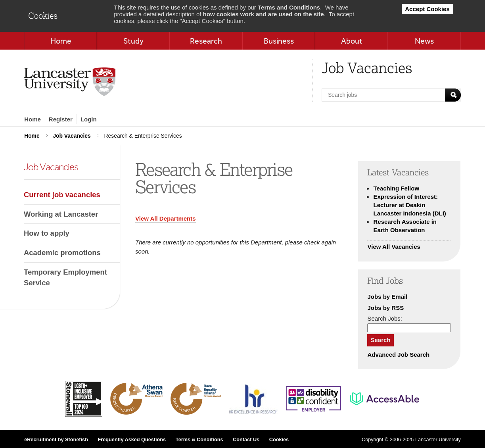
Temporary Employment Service (65, 278)
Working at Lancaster (61, 214)
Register (61, 119)
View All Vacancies (394, 247)
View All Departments (166, 218)
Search (380, 340)
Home (33, 119)
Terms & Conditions (199, 440)
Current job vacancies (62, 195)
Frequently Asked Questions (132, 440)
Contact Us (246, 440)
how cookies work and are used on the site (264, 14)
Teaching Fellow (396, 188)
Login (89, 119)
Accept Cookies (427, 9)
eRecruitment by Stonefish (56, 440)
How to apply (47, 233)
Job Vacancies (72, 136)
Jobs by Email (387, 297)
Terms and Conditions (289, 7)
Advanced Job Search (398, 355)
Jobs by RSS (385, 308)
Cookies (279, 440)
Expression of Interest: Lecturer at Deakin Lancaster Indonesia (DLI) (409, 205)
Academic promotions (62, 253)
